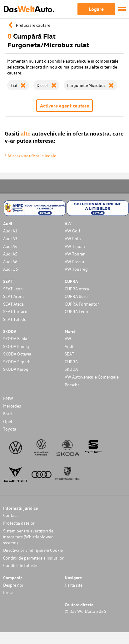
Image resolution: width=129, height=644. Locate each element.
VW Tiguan (75, 246)
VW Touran (75, 254)
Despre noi (13, 585)
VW (68, 339)
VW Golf (72, 231)
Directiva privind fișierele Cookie (33, 550)
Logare (96, 9)
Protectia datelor (19, 523)
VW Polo (73, 239)
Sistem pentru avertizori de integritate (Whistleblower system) (28, 537)
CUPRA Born (76, 296)
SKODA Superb (17, 362)
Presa (8, 592)
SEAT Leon (13, 289)
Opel (8, 421)
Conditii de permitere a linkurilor (33, 558)
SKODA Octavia (17, 354)
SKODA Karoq (16, 369)
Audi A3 (10, 239)
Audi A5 (10, 254)
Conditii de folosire (21, 565)
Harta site (74, 585)
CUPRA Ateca (77, 289)
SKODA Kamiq (16, 346)
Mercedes (12, 406)
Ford (7, 414)
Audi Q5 (11, 269)
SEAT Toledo (15, 319)
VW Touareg (76, 269)
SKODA (71, 369)
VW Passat (74, 262)
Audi (69, 346)
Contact (10, 515)
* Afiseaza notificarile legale (30, 156)
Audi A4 (10, 246)
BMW (8, 398)
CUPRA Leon (76, 311)
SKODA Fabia (15, 339)
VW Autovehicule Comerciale (92, 377)
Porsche (72, 385)
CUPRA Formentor (82, 304)
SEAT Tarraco (15, 311)
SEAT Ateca (13, 304)
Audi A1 (10, 231)
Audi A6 (10, 262)
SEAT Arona (14, 296)
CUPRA (71, 362)
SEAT (69, 354)
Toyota (10, 429)
